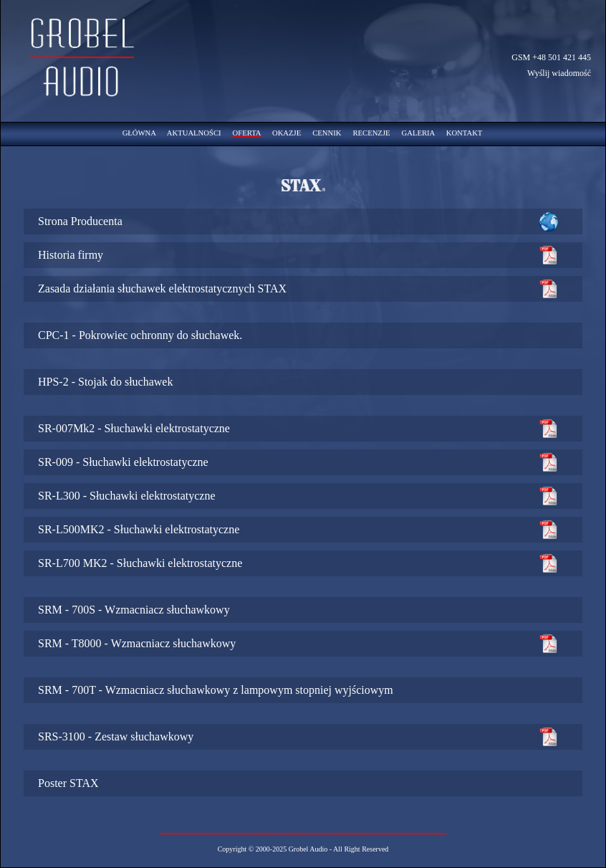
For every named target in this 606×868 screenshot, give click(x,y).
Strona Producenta (80, 221)
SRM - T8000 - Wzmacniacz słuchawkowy (137, 643)
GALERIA (418, 133)
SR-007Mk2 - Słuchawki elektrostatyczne (134, 428)
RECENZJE (371, 133)
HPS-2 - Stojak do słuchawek (105, 382)
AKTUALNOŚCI (194, 133)
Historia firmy (71, 255)
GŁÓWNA (139, 133)
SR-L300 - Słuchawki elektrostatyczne (127, 496)
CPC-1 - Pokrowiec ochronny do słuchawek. (140, 335)
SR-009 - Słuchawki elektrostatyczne (123, 462)
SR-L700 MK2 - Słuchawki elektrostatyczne (140, 563)
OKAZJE (287, 133)
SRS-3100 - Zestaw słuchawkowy (116, 736)
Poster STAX (68, 783)
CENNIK (327, 133)
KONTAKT (465, 133)
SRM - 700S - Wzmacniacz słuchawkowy (134, 610)
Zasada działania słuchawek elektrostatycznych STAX (162, 288)
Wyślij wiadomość (559, 73)
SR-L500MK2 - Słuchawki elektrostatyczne (139, 529)
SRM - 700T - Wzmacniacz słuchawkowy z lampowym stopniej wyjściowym (216, 690)
